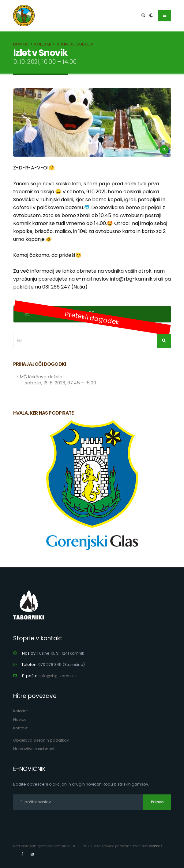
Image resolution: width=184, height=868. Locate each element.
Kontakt (20, 728)
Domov (21, 44)
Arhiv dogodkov (75, 44)
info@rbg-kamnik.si (59, 676)
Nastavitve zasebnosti (35, 749)
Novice (20, 719)
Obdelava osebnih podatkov (42, 740)
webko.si (156, 846)
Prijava (157, 802)
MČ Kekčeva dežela (58, 380)
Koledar (43, 44)
